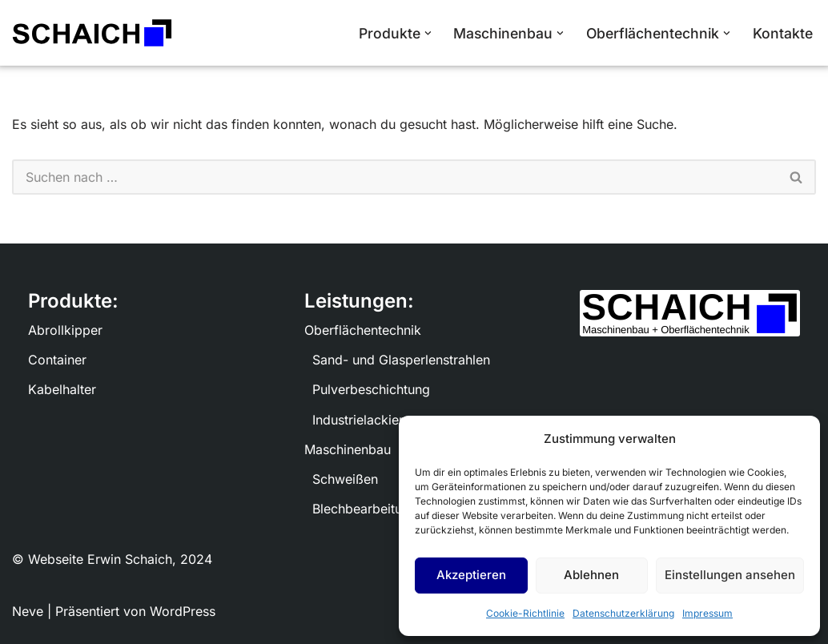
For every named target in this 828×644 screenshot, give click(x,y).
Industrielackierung (369, 420)
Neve (28, 611)
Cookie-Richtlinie (525, 613)
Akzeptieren (471, 575)
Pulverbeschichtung (371, 389)
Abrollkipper (65, 330)
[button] (428, 33)
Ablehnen (591, 575)
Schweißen (345, 479)
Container (57, 360)
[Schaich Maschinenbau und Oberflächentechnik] (92, 33)
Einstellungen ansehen (730, 575)
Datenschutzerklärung (623, 613)
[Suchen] (395, 177)
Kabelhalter (62, 389)
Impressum (707, 613)
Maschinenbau (348, 449)
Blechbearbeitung (365, 509)
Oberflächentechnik (363, 330)
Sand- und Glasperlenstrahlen (401, 360)
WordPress (183, 611)
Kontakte (783, 33)
